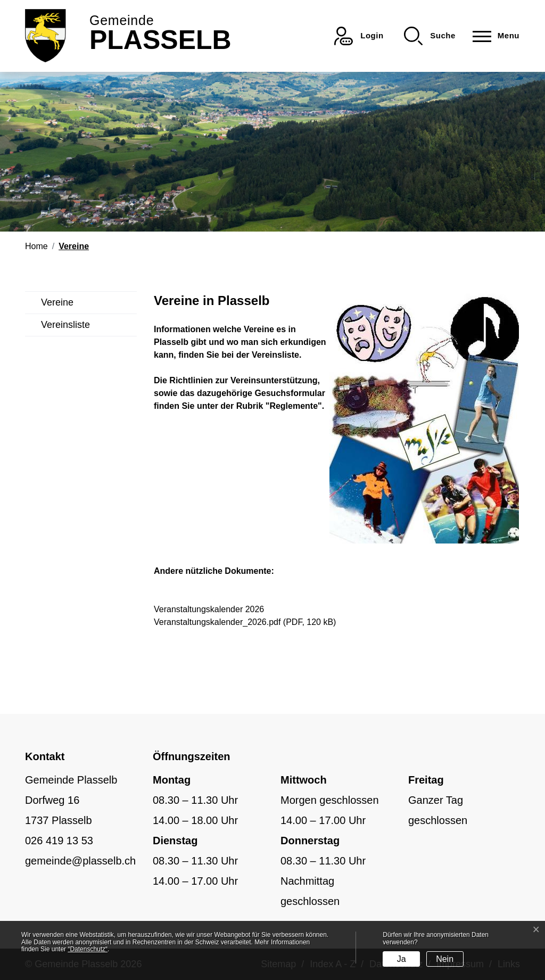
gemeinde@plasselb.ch (80, 861)
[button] (430, 36)
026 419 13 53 (59, 841)
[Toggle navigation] (493, 36)
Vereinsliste (65, 325)
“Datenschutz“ (88, 949)
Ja (402, 959)
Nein (445, 959)
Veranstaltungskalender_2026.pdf (217, 622)
